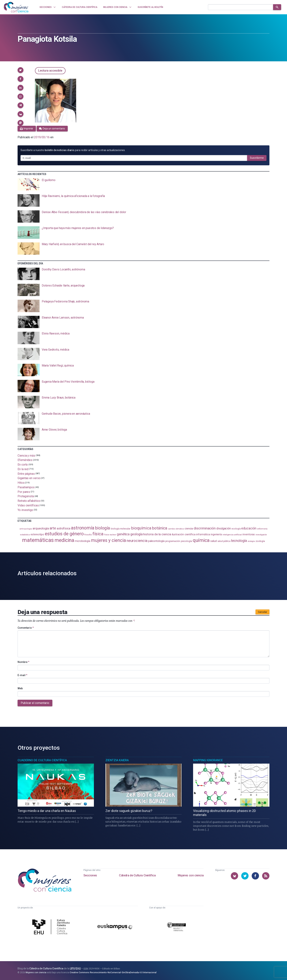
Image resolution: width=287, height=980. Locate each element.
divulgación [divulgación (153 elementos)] (224, 528)
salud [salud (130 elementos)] (214, 541)
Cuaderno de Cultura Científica (42, 760)
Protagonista (26, 496)
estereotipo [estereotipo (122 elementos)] (37, 534)
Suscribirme (257, 158)
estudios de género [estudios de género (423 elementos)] (64, 534)
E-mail (22, 675)
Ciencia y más (26, 455)
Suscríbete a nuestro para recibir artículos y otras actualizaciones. (73, 150)
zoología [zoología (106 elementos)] (260, 541)
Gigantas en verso (29, 478)
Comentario (26, 628)
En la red (23, 469)
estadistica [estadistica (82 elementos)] (25, 535)
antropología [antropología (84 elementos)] (26, 529)
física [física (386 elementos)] (98, 534)
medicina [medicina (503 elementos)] (64, 540)
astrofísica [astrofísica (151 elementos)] (64, 528)
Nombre (23, 662)
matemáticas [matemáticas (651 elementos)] (38, 540)
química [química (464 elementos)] (201, 540)
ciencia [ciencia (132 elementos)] (189, 529)
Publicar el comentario (35, 703)
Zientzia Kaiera (117, 760)
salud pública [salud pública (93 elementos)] (224, 541)
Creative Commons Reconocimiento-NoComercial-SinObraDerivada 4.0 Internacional (113, 972)
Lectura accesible (50, 71)
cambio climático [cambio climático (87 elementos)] (176, 529)
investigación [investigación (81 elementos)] (261, 535)
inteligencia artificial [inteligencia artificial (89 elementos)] (232, 535)
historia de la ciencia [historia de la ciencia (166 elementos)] (157, 534)
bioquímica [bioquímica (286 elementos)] (141, 528)
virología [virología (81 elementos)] (251, 541)
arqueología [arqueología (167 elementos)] (41, 528)
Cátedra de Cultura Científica (137, 875)
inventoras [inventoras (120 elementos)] (249, 534)
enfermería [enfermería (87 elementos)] (262, 529)
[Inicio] (16, 7)
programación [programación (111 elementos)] (173, 541)
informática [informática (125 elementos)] (203, 534)
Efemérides (25, 460)
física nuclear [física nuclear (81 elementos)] (110, 535)
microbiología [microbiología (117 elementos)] (83, 541)
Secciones (90, 875)
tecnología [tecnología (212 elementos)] (239, 541)
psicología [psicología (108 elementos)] (186, 541)
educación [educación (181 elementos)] (249, 528)
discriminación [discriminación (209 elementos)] (205, 528)
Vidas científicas (28, 505)
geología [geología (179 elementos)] (136, 534)
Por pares (24, 492)
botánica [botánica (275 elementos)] (160, 528)
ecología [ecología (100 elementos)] (236, 529)
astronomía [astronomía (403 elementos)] (83, 528)
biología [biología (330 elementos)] (102, 528)
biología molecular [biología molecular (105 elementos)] (121, 529)
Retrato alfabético (29, 501)
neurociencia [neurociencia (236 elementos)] (137, 541)
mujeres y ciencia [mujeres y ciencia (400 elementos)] (108, 540)
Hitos (21, 483)
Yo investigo (25, 510)
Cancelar (262, 612)
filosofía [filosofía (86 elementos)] (88, 535)
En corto (23, 465)
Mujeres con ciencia (191, 875)
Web (20, 688)
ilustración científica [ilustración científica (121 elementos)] (184, 534)
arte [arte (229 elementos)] (53, 528)
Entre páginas (26, 474)
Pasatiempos (26, 487)
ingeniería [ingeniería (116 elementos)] (216, 534)
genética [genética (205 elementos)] (123, 534)
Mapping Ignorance (208, 760)
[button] (20, 70)
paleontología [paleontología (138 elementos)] (156, 541)
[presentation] (143, 185)
